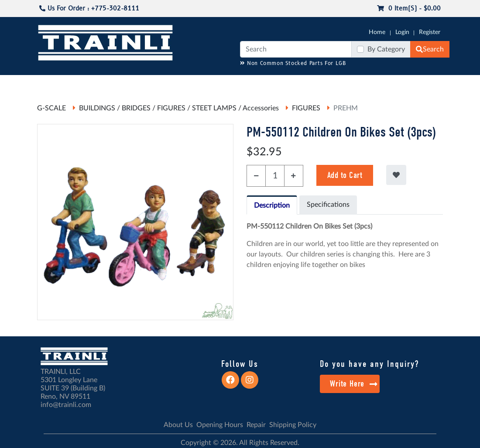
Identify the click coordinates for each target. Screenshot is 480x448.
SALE (380, 79)
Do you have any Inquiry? (369, 364)
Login (402, 32)
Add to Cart (345, 175)
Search (430, 49)
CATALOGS (66, 79)
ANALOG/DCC (227, 79)
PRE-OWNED (343, 84)
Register (430, 32)
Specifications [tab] (328, 205)
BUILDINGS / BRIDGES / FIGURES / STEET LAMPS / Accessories (179, 108)
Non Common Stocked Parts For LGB (293, 63)
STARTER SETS (408, 84)
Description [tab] (272, 205)
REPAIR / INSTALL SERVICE (280, 84)
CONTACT (455, 79)
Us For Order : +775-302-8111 (89, 9)
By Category (386, 49)
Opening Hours (220, 425)
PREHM (346, 108)
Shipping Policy (293, 425)
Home (377, 32)
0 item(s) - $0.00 (409, 9)
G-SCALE (24, 79)
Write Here (354, 384)
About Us (178, 425)
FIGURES (306, 108)
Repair (256, 425)
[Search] (296, 49)
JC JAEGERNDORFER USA (119, 84)
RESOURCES (181, 79)
